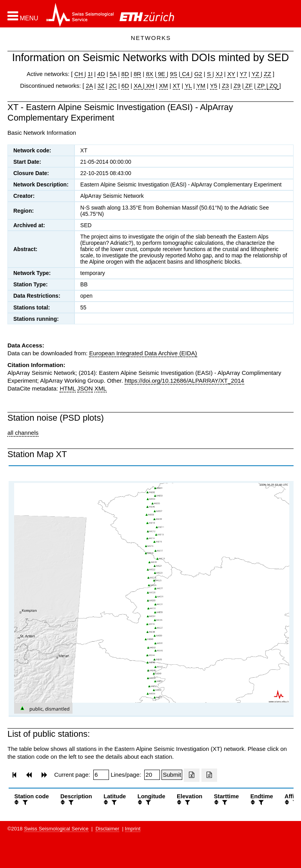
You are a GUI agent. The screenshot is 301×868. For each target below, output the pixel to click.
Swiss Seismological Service (56, 829)
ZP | (262, 86)
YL (188, 86)
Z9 (237, 86)
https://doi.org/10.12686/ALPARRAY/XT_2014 (184, 381)
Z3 (225, 86)
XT (177, 86)
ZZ (267, 74)
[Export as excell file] (192, 775)
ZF (248, 86)
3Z (101, 86)
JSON (85, 388)
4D (101, 74)
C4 (186, 74)
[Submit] (172, 775)
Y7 (243, 74)
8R (137, 74)
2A (89, 86)
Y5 (214, 86)
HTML (67, 388)
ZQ (273, 86)
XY (231, 74)
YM (201, 86)
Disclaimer (108, 829)
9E (162, 74)
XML (101, 388)
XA (138, 86)
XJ (219, 74)
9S (174, 74)
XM (164, 86)
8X (149, 74)
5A (113, 74)
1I (90, 74)
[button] (23, 16)
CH (80, 74)
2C (113, 86)
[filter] (24, 802)
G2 (198, 74)
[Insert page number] (101, 775)
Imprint (133, 829)
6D (125, 86)
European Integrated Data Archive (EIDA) (143, 353)
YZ (256, 74)
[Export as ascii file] (209, 775)
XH (150, 86)
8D (125, 74)
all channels (23, 433)
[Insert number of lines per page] (152, 775)
